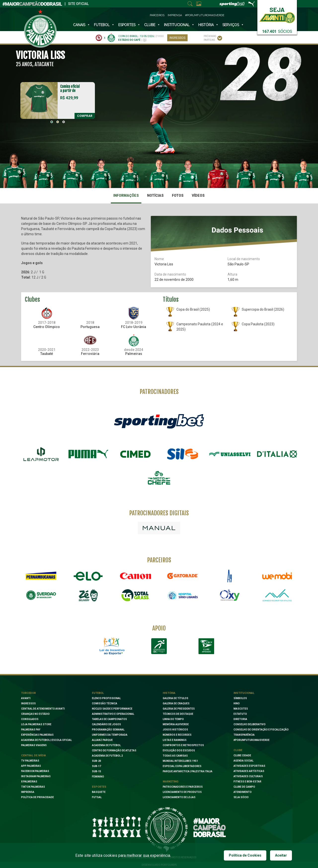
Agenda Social (243, 761)
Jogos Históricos (175, 730)
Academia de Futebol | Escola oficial (46, 740)
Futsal (97, 797)
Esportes (129, 25)
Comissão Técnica (105, 703)
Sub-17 (97, 766)
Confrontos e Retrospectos (183, 745)
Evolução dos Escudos (179, 750)
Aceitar (281, 855)
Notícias (155, 195)
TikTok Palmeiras (33, 787)
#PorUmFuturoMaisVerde (205, 15)
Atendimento (243, 792)
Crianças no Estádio (35, 714)
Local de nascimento (244, 259)
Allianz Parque (102, 740)
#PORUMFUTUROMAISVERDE (252, 740)
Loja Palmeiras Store (36, 724)
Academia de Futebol (106, 745)
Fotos (178, 195)
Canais (82, 25)
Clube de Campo (244, 787)
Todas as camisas (175, 756)
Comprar (85, 116)
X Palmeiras (29, 782)
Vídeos (198, 195)
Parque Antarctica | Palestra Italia (188, 771)
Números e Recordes (177, 735)
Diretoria (240, 719)
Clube (152, 25)
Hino (237, 703)
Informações (126, 195)
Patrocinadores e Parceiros (183, 787)
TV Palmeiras (30, 761)
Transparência (244, 735)
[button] (52, 122)
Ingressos (177, 38)
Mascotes (241, 709)
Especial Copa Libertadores (182, 766)
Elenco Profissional (106, 698)
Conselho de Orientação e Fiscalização (261, 730)
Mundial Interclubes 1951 (180, 761)
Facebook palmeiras (35, 771)
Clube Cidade (242, 755)
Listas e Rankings (175, 740)
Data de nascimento (170, 274)
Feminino (98, 777)
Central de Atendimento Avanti (43, 709)
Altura (232, 274)
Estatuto (240, 714)
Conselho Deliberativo (250, 724)
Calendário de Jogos (106, 724)
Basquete (99, 792)
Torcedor (28, 693)
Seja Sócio (241, 797)
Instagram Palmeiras (36, 776)
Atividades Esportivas (249, 766)
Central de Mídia (34, 755)
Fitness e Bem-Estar (247, 782)
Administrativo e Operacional (113, 714)
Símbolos (240, 698)
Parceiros (157, 15)
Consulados (30, 719)
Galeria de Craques (176, 703)
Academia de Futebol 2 (107, 756)
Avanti (26, 698)
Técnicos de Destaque (178, 714)
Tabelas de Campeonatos (109, 719)
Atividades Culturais (248, 776)
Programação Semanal (108, 730)
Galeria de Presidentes (179, 709)
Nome (159, 259)
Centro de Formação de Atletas (114, 750)
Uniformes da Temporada (110, 735)
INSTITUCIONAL (179, 25)
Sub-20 (97, 761)
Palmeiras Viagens (34, 745)
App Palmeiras (31, 766)
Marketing (171, 782)
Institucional (244, 693)
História (208, 25)
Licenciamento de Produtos (182, 792)
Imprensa (175, 15)
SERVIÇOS (233, 25)
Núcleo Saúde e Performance (112, 709)
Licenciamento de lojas (179, 797)
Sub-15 (97, 771)
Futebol (104, 25)
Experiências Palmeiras (37, 735)
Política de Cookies (245, 855)
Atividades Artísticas (249, 771)
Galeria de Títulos (176, 698)
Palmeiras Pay (31, 730)
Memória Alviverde (176, 724)
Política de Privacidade (38, 797)
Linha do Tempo (173, 719)
